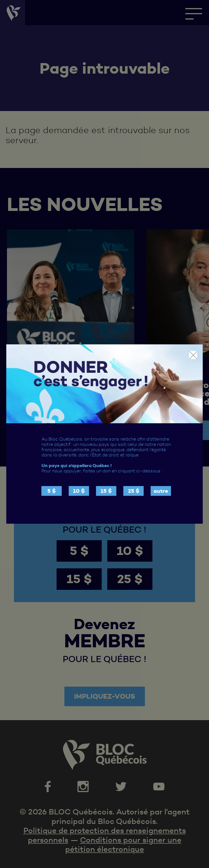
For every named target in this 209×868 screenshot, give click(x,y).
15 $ (106, 491)
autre (161, 491)
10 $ (79, 491)
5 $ (52, 491)
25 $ (134, 491)
